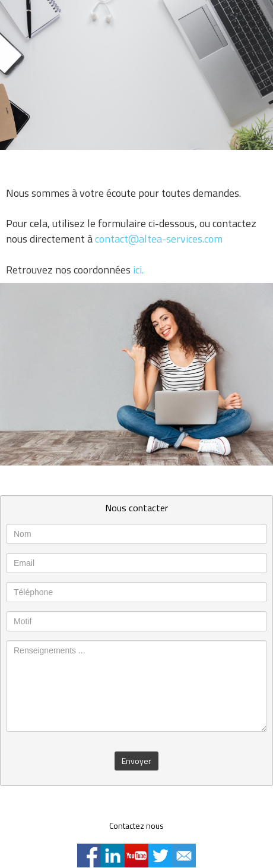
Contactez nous (136, 825)
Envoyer (136, 761)
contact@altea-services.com (159, 239)
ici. (138, 270)
